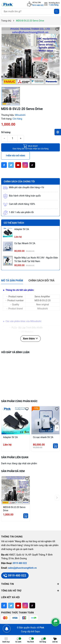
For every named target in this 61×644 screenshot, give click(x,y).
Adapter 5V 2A (22, 229)
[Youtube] (18, 165)
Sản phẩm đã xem (13, 471)
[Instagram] (25, 165)
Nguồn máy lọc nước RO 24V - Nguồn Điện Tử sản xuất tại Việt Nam (36, 259)
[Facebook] (4, 165)
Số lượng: (6, 132)
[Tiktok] (32, 165)
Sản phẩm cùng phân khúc (19, 401)
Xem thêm (30, 339)
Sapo (37, 631)
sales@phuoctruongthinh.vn (22, 568)
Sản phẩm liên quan (15, 457)
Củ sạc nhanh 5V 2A (25, 243)
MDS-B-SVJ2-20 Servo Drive (14, 509)
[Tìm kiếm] (57, 11)
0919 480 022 (38, 5)
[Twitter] (11, 165)
